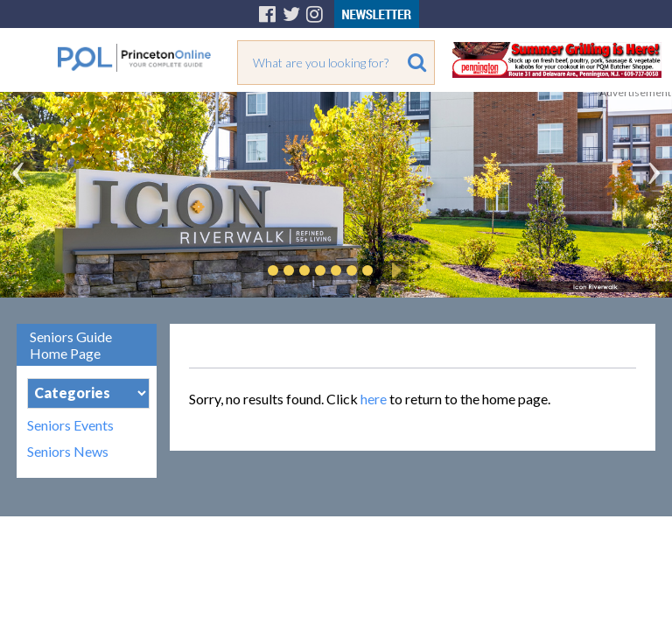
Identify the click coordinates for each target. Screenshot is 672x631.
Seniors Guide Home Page (71, 345)
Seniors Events (70, 425)
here (374, 399)
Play (394, 270)
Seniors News (68, 452)
